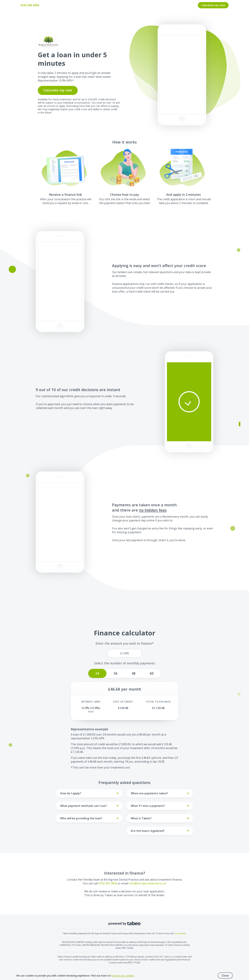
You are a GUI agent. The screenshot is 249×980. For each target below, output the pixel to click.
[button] (189, 402)
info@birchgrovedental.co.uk (148, 883)
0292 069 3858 (30, 5)
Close (225, 975)
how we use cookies (123, 976)
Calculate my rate (213, 5)
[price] (124, 653)
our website (180, 933)
